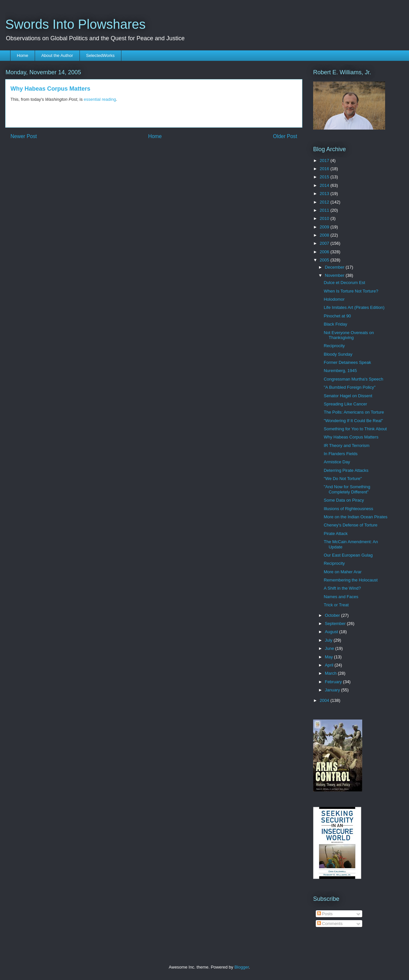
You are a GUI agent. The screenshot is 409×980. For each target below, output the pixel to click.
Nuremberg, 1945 (340, 371)
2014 (325, 185)
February (334, 682)
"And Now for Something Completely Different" (347, 489)
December (335, 267)
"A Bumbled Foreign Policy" (349, 387)
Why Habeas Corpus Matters (351, 437)
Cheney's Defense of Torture (350, 525)
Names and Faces (341, 597)
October (333, 615)
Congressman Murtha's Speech (353, 379)
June (330, 648)
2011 (325, 210)
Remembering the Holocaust (351, 580)
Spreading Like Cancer (345, 404)
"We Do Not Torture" (343, 479)
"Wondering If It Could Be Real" (353, 421)
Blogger (241, 967)
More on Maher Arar (343, 572)
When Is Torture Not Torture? (351, 291)
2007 (325, 243)
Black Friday (335, 324)
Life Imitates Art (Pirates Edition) (354, 307)
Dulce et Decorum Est (344, 283)
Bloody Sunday (338, 354)
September (336, 624)
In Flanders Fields (340, 454)
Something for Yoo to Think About (355, 429)
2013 (325, 194)
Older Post (285, 136)
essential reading (100, 99)
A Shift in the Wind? (342, 588)
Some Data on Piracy (344, 500)
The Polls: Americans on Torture (354, 412)
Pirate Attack (336, 534)
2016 (325, 169)
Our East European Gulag (348, 555)
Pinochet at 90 (337, 316)
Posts (325, 914)
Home (23, 55)
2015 (325, 177)
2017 (325, 160)
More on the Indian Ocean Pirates (355, 517)
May (329, 657)
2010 (325, 218)
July (329, 640)
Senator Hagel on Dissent (348, 396)
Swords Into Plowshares (75, 24)
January (333, 690)
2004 (325, 700)
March (331, 673)
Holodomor (334, 299)
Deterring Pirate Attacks (346, 470)
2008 (325, 235)
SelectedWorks (100, 55)
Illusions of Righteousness (348, 509)
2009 (325, 227)
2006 (325, 252)
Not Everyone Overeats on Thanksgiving (349, 335)
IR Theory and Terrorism (347, 445)
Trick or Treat (336, 605)
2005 (325, 260)
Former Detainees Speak (347, 362)
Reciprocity (334, 346)
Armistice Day (337, 462)
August (332, 632)
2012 (325, 202)
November (335, 275)
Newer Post (24, 136)
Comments (330, 924)
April (330, 665)
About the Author (57, 55)
